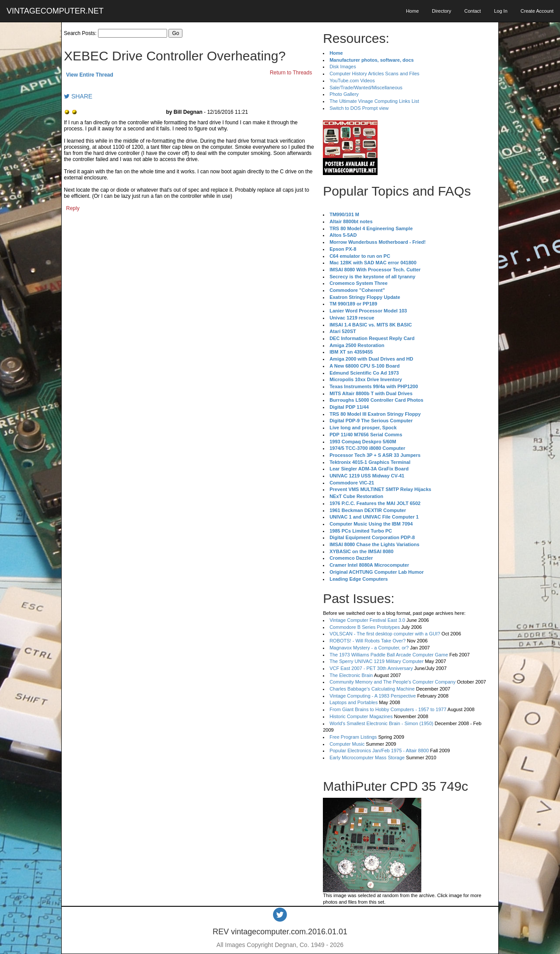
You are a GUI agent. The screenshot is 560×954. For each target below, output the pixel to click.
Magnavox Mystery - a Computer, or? (369, 648)
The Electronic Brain (351, 675)
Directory (441, 11)
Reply (73, 208)
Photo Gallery (344, 94)
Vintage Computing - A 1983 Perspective (373, 696)
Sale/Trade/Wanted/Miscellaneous (366, 88)
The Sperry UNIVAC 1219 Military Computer (376, 661)
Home (412, 11)
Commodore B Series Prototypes (365, 627)
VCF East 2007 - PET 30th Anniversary (371, 668)
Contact (472, 11)
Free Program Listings (353, 737)
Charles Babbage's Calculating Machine (372, 689)
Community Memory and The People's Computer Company (392, 682)
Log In (501, 11)
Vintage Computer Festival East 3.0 (367, 620)
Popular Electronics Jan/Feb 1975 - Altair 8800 (379, 751)
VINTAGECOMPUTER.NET (55, 11)
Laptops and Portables (353, 702)
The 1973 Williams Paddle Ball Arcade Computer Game (389, 655)
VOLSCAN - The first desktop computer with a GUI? (385, 634)
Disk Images (343, 67)
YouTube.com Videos (352, 81)
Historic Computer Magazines (361, 716)
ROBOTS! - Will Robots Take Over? (367, 641)
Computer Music (347, 744)
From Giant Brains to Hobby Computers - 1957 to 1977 (388, 709)
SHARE (78, 96)
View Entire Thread (90, 75)
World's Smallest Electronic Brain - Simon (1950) (381, 723)
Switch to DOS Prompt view (359, 108)
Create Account (537, 11)
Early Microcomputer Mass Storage (367, 758)
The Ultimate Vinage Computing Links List (374, 101)
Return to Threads (291, 73)
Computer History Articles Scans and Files (374, 74)
